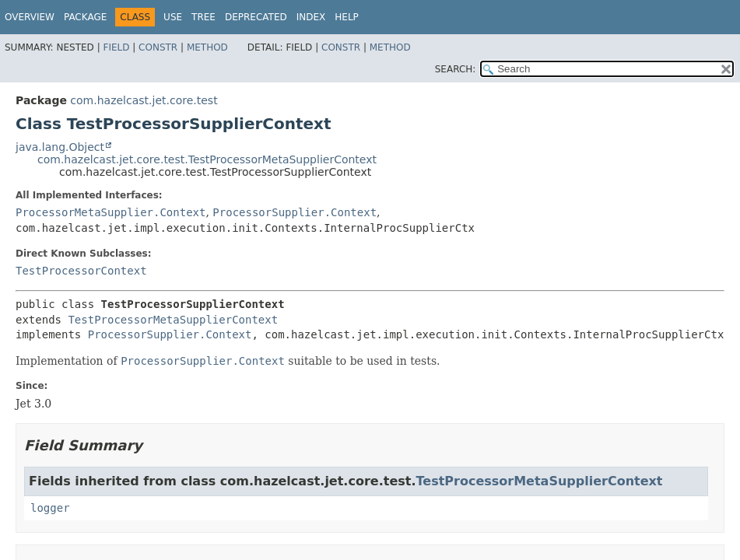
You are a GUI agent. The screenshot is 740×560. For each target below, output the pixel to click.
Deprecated (256, 17)
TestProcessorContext (81, 271)
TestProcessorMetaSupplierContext (173, 320)
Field (116, 47)
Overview (30, 17)
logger (50, 508)
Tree (203, 17)
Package (85, 17)
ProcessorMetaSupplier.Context (110, 212)
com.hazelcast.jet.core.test (144, 100)
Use (173, 17)
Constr (158, 47)
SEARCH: (456, 69)
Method (207, 47)
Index (311, 17)
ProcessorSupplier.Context (295, 212)
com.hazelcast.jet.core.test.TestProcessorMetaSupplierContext (207, 159)
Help (347, 17)
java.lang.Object (60, 147)
